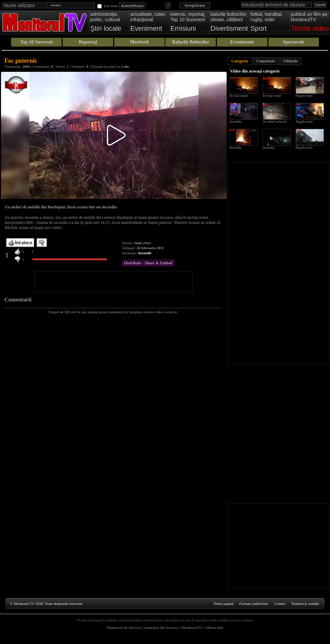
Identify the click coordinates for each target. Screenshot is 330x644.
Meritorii (139, 42)
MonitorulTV (192, 627)
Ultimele (290, 61)
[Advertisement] (114, 282)
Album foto (214, 627)
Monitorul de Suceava (124, 627)
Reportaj (88, 42)
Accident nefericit (275, 122)
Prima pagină (224, 604)
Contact (280, 604)
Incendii (145, 253)
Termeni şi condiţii (305, 604)
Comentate (266, 61)
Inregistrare (195, 5)
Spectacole (293, 42)
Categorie (240, 61)
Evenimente (242, 42)
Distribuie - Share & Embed (148, 263)
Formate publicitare (254, 604)
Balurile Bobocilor (191, 42)
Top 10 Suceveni (37, 42)
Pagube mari (304, 96)
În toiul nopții (239, 96)
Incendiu (236, 122)
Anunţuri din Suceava (161, 627)
